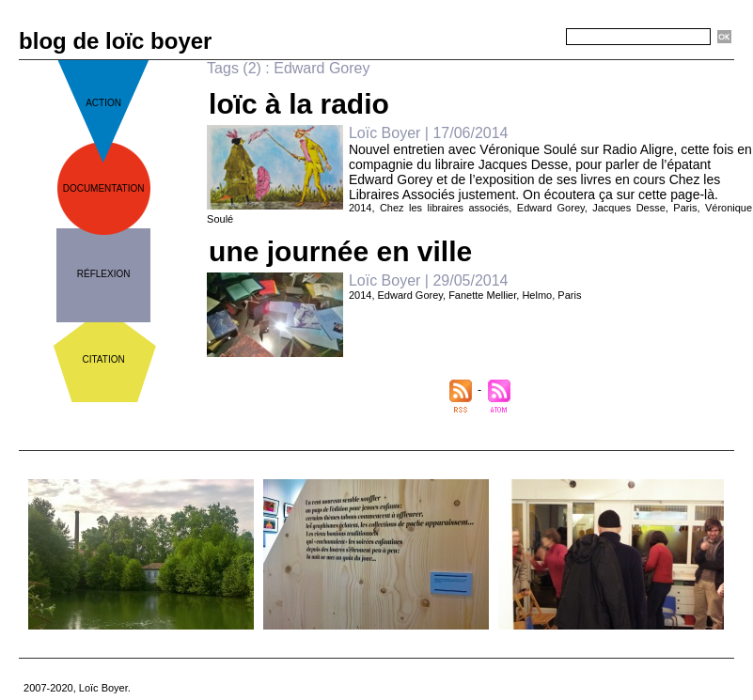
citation (104, 359)
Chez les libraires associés (444, 208)
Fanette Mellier (482, 295)
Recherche (532, 38)
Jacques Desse (629, 208)
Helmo (537, 295)
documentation (104, 188)
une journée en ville (340, 251)
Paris (685, 208)
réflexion (104, 274)
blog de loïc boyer (115, 41)
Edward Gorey (551, 208)
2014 (360, 208)
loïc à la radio (299, 104)
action (103, 103)
